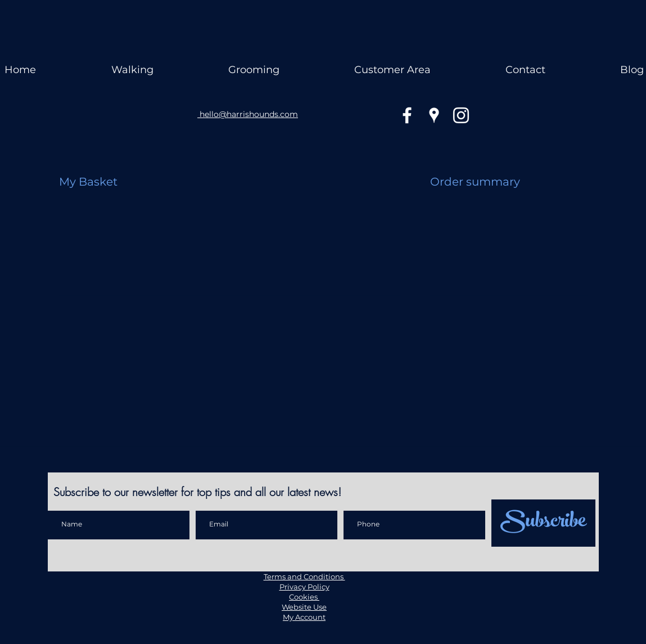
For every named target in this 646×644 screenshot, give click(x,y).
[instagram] (461, 115)
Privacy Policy (304, 587)
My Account (304, 617)
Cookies (304, 597)
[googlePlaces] (434, 115)
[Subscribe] (543, 523)
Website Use (304, 607)
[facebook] (407, 115)
